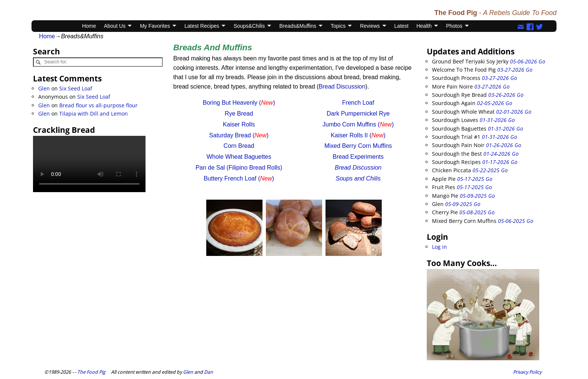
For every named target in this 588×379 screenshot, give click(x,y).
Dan (208, 372)
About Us (115, 26)
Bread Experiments (358, 157)
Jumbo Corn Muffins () (358, 124)
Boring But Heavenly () (239, 103)
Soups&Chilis (249, 26)
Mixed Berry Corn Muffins (358, 146)
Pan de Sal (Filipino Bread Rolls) (239, 168)
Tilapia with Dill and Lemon (94, 114)
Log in (439, 247)
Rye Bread (239, 114)
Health (424, 26)
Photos (454, 26)
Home (89, 26)
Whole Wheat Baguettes (239, 157)
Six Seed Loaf (76, 88)
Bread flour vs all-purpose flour (98, 105)
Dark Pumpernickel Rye (358, 114)
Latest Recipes (202, 26)
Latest (401, 26)
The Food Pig (91, 372)
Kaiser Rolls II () (358, 135)
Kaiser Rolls (239, 124)
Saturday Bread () (239, 135)
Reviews (370, 26)
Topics (338, 26)
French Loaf (358, 103)
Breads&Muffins (298, 26)
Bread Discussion (342, 86)
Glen (44, 88)
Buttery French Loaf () (239, 178)
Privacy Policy (527, 372)
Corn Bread (239, 146)
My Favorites (155, 26)
